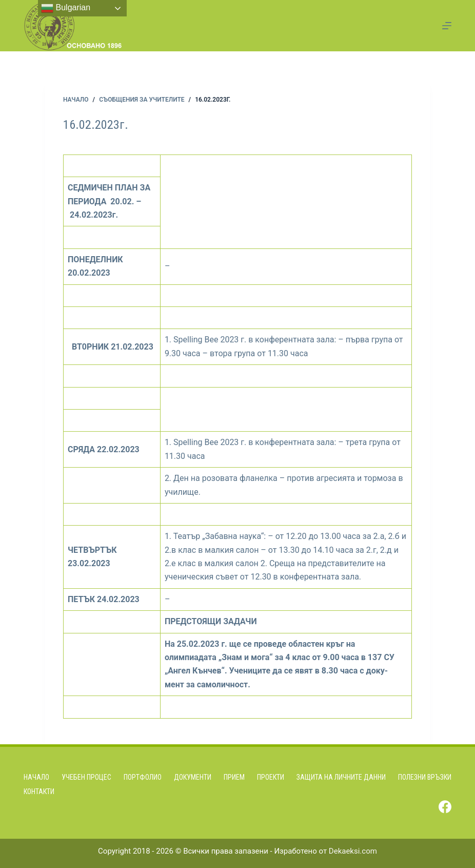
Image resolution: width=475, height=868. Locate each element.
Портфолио (143, 777)
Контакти (39, 792)
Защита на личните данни (341, 777)
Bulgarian (66, 8)
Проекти (271, 777)
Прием (234, 777)
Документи (193, 777)
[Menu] (447, 26)
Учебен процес (86, 777)
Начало (36, 777)
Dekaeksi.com (353, 851)
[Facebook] (445, 807)
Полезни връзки (425, 777)
